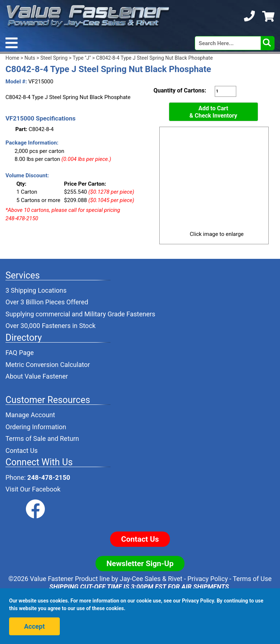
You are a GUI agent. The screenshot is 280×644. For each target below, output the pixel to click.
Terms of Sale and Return (42, 438)
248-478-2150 (49, 477)
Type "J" (82, 58)
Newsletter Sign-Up (140, 564)
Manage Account (30, 415)
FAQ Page (20, 353)
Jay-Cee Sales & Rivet (151, 579)
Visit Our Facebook (33, 489)
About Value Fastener (37, 376)
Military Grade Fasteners (120, 314)
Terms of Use (252, 579)
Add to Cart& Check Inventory (213, 112)
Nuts (30, 58)
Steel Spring (54, 58)
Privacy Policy (208, 579)
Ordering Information (36, 427)
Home (12, 58)
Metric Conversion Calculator (48, 365)
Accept (34, 626)
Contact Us (22, 451)
